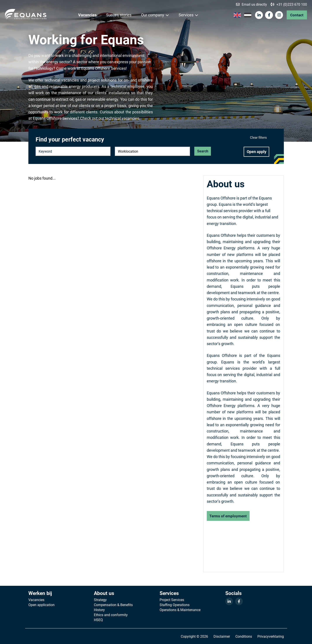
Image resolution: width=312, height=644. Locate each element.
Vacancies (88, 15)
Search (203, 151)
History (99, 610)
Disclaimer (222, 636)
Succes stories (119, 15)
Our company (153, 15)
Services (186, 15)
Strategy (100, 600)
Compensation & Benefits (113, 605)
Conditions (244, 636)
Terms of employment (228, 516)
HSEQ (98, 620)
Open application (41, 605)
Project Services (172, 600)
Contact (296, 15)
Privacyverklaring (271, 636)
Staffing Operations (175, 605)
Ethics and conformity (111, 615)
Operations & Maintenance (180, 610)
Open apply (256, 152)
